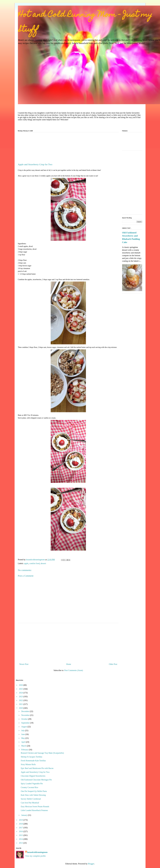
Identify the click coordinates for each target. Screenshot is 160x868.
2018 (21, 824)
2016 (21, 831)
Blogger (91, 864)
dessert (43, 563)
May (23, 738)
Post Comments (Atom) (74, 670)
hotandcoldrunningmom (37, 852)
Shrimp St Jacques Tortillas (32, 757)
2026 (21, 685)
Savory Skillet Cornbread (31, 799)
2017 (21, 828)
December (25, 711)
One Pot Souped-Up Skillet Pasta (34, 791)
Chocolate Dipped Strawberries (33, 776)
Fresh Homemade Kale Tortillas (33, 761)
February (25, 750)
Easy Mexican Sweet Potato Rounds (35, 806)
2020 (21, 708)
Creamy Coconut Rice (30, 787)
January (25, 815)
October (25, 719)
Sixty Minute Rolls (28, 764)
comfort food (34, 563)
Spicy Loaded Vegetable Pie (32, 784)
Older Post (113, 664)
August (24, 727)
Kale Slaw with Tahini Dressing (33, 795)
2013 (21, 843)
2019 (21, 820)
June (23, 734)
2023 (21, 697)
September (26, 723)
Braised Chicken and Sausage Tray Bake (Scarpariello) (42, 753)
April (24, 742)
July (23, 730)
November (26, 715)
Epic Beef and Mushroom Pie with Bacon (37, 768)
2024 (21, 693)
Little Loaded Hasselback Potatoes (34, 810)
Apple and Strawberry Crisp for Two (35, 772)
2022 (21, 700)
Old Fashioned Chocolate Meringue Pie (36, 780)
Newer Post (24, 664)
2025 (21, 689)
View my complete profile (35, 856)
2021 (21, 704)
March (24, 746)
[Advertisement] (68, 148)
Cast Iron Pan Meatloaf (30, 803)
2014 (21, 839)
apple (26, 563)
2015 (21, 835)
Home (69, 664)
